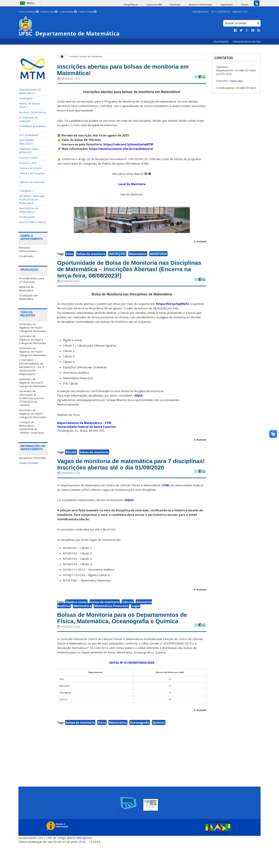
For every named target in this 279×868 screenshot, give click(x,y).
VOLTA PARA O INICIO (32, 222)
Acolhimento (27, 217)
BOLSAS (71, 457)
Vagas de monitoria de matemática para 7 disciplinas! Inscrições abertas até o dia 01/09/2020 (124, 474)
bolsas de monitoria (91, 256)
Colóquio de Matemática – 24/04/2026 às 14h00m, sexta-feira (32, 427)
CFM (165, 500)
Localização (26, 256)
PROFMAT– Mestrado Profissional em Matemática (32, 199)
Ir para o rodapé (87, 12)
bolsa (70, 256)
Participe (182, 5)
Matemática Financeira (111, 621)
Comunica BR (163, 5)
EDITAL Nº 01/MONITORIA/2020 (132, 687)
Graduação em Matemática (28, 297)
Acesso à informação (205, 5)
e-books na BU (28, 158)
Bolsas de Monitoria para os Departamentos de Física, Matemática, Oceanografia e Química (128, 638)
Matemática (138, 256)
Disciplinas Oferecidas (33, 458)
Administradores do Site (247, 42)
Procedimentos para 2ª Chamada (32, 280)
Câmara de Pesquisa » (32, 175)
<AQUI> (129, 515)
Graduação (26, 98)
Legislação (229, 5)
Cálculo (128, 617)
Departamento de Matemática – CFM (84, 428)
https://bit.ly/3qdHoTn (173, 309)
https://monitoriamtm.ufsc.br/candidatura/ (121, 151)
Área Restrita (221, 42)
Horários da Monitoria (33, 112)
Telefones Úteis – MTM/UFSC (30, 151)
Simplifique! (142, 5)
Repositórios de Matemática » (29, 210)
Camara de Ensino (31, 168)
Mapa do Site (240, 12)
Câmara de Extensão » (32, 184)
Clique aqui (236, 81)
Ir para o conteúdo (28, 12)
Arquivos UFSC (28, 163)
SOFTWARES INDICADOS (27, 142)
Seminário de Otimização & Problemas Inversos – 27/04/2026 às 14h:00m (33, 398)
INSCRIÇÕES (117, 256)
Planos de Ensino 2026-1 (30, 105)
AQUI (139, 401)
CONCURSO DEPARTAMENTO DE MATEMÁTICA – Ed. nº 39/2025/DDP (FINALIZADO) (32, 367)
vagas (136, 621)
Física (102, 747)
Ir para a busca (68, 12)
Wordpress (84, 862)
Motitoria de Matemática (27, 288)
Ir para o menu (49, 12)
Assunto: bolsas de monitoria (86, 56)
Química (159, 747)
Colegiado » (27, 191)
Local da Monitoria (132, 186)
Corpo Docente (29, 463)
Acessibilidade (201, 12)
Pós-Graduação (29, 135)
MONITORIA (158, 256)
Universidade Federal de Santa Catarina (86, 432)
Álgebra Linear (76, 617)
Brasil (31, 3)
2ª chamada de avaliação (28, 119)
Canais (246, 5)
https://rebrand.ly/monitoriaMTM (128, 146)
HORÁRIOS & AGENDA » (33, 128)
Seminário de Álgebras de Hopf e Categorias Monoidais (33, 327)
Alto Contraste (221, 12)
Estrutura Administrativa (28, 249)
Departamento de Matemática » (30, 91)
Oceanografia (140, 747)
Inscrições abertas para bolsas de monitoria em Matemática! (128, 71)
